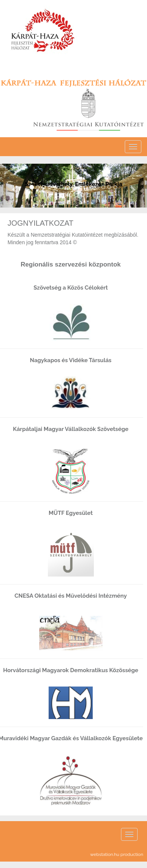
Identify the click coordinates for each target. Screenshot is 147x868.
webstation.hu (105, 854)
